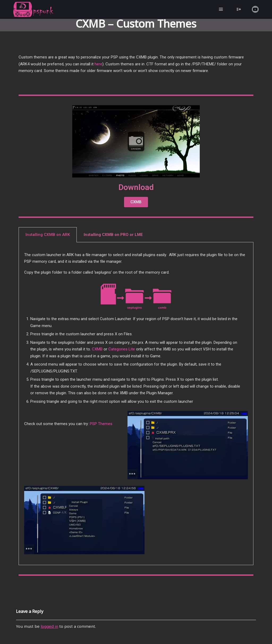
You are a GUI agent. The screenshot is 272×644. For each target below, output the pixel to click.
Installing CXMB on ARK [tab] (48, 235)
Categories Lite (122, 349)
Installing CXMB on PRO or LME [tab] (113, 235)
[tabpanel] (136, 404)
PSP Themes (101, 424)
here (98, 64)
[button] (136, 202)
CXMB (97, 349)
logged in (49, 627)
